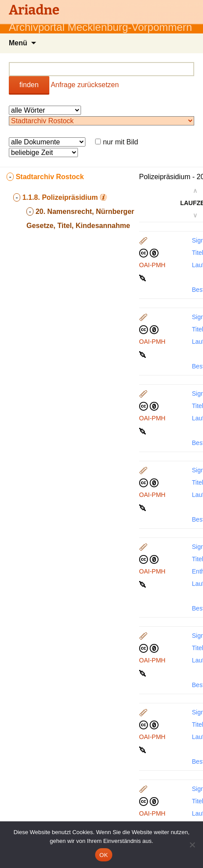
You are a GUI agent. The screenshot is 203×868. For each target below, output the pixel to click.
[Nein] (192, 845)
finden (29, 85)
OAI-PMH (152, 265)
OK (104, 855)
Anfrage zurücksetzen (85, 85)
